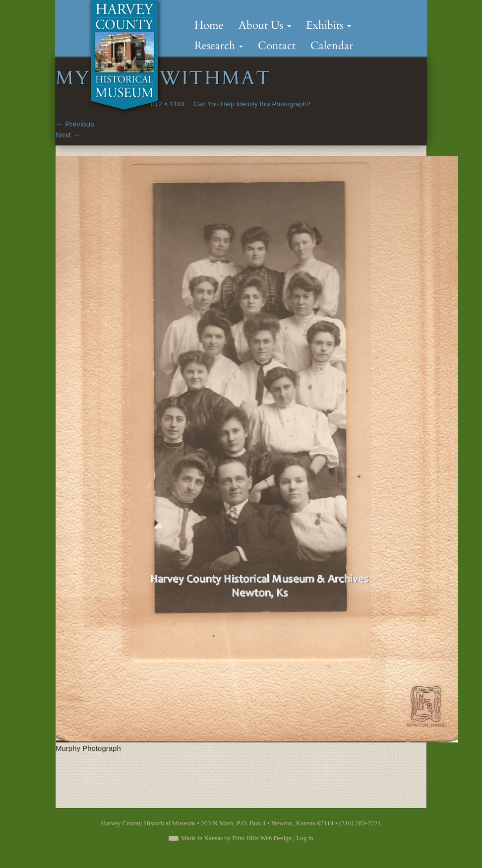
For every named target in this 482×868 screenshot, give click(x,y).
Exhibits (329, 25)
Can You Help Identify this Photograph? (252, 104)
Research (219, 46)
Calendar (332, 46)
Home (209, 25)
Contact (277, 46)
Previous (75, 124)
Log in (304, 838)
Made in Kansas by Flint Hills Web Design (236, 838)
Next (68, 135)
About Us (265, 25)
